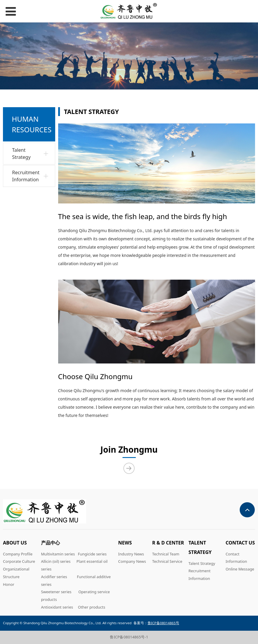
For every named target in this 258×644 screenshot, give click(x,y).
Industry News (131, 554)
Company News (132, 561)
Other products (92, 607)
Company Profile (18, 554)
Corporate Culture (19, 561)
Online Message (240, 569)
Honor (9, 584)
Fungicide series (92, 554)
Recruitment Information (26, 176)
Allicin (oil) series (56, 561)
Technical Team (166, 554)
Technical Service (167, 561)
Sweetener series (56, 592)
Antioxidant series (57, 607)
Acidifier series (54, 577)
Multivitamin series (58, 554)
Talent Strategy (21, 154)
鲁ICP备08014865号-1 (129, 637)
